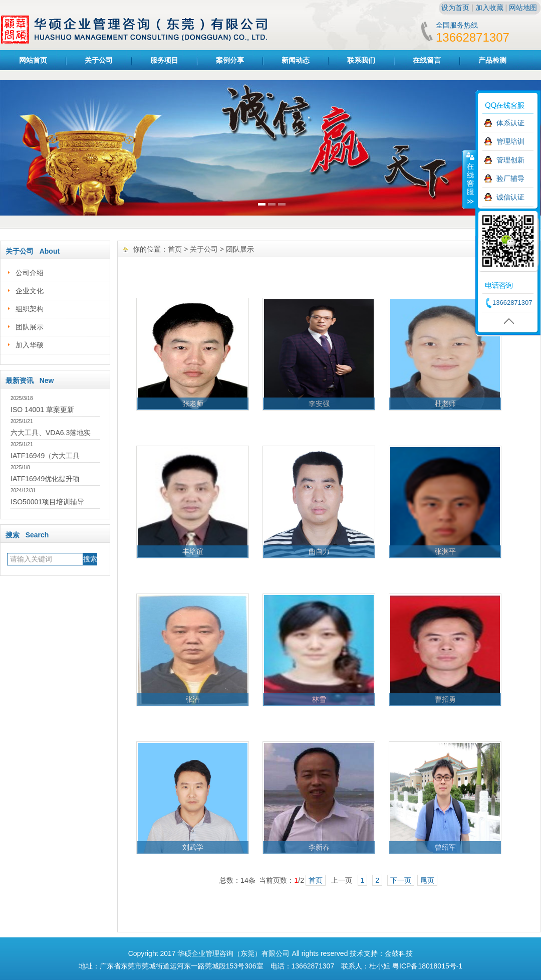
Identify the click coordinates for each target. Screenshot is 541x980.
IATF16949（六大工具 (45, 456)
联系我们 (361, 60)
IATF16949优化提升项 (45, 479)
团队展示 (30, 327)
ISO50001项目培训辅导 (47, 502)
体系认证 (510, 123)
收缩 (469, 179)
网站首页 (33, 60)
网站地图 (523, 8)
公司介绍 (30, 273)
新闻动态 (296, 60)
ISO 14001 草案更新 (42, 410)
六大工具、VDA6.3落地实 (51, 433)
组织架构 (30, 309)
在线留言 (427, 60)
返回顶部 (502, 321)
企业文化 (30, 291)
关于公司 (99, 60)
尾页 (427, 880)
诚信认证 (510, 197)
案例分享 (230, 60)
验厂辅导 (510, 178)
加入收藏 (489, 8)
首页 (175, 249)
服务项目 (164, 60)
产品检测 (492, 60)
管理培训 (510, 141)
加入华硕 (30, 345)
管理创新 (510, 160)
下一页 (401, 880)
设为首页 (455, 8)
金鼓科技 (399, 953)
